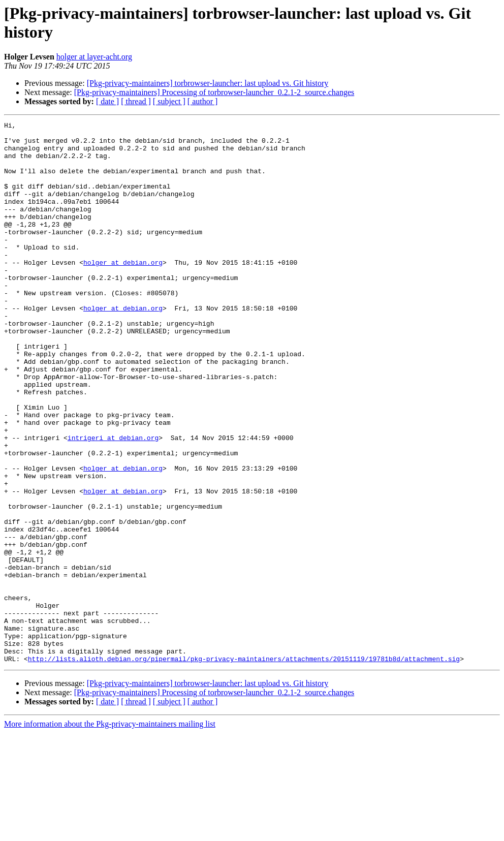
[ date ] (107, 101)
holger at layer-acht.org (94, 57)
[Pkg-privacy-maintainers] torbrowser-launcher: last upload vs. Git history (208, 83)
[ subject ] (169, 101)
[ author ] (203, 101)
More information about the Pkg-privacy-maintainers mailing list (110, 832)
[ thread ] (136, 101)
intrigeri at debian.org (113, 502)
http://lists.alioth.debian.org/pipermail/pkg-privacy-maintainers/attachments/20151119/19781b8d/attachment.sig (244, 767)
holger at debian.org (123, 291)
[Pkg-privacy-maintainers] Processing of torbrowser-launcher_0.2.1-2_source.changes (214, 92)
